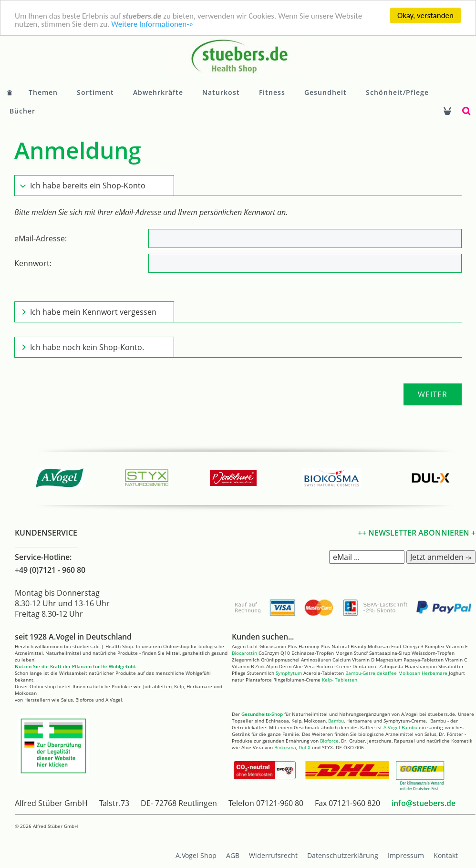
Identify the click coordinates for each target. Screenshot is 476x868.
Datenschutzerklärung (343, 855)
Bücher (22, 111)
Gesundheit (326, 92)
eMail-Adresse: (41, 238)
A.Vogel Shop (196, 855)
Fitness (272, 92)
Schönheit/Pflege (397, 92)
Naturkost (221, 92)
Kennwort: (33, 263)
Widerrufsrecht (273, 855)
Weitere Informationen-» (152, 24)
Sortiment (95, 92)
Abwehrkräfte (158, 92)
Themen (43, 92)
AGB (233, 855)
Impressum (406, 855)
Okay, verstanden (425, 15)
